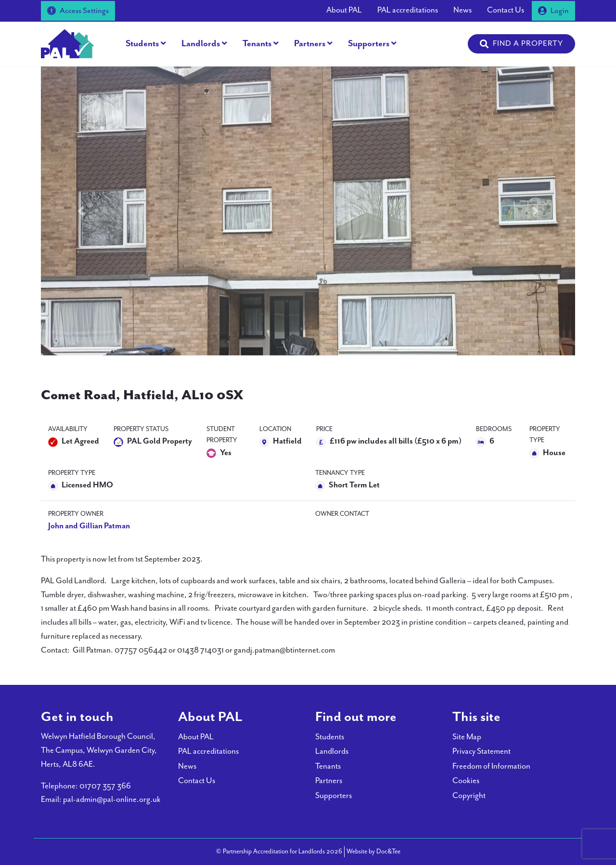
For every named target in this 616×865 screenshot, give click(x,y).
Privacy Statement (481, 752)
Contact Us (506, 10)
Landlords (201, 44)
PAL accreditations (408, 10)
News (462, 10)
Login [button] (553, 11)
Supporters (369, 44)
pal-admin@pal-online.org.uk (112, 800)
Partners (310, 44)
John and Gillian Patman (89, 526)
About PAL (344, 10)
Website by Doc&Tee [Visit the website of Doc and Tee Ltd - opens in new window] (373, 851)
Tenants (257, 44)
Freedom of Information (491, 767)
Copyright (469, 796)
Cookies (466, 781)
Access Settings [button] (78, 11)
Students (142, 44)
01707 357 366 (105, 786)
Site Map (467, 737)
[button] (521, 44)
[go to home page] (67, 43)
